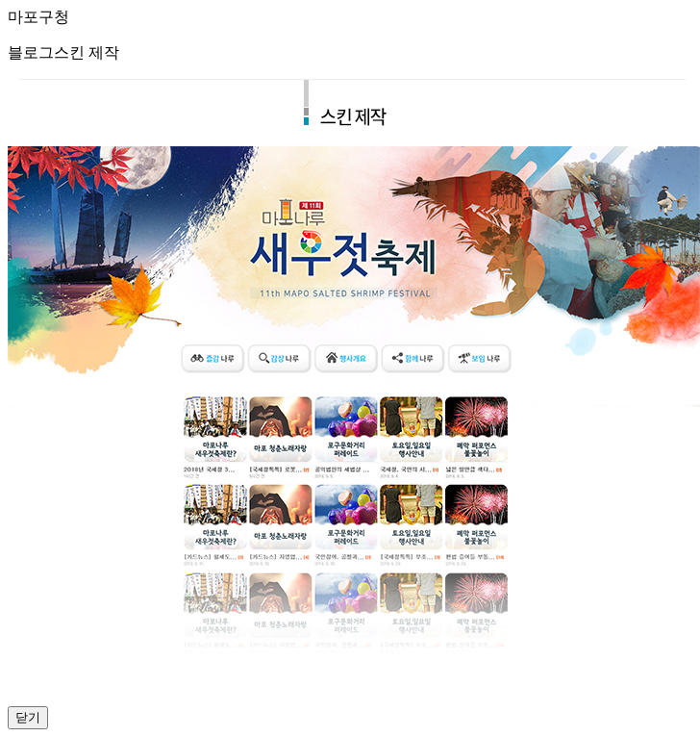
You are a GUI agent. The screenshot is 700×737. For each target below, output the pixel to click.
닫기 (28, 717)
